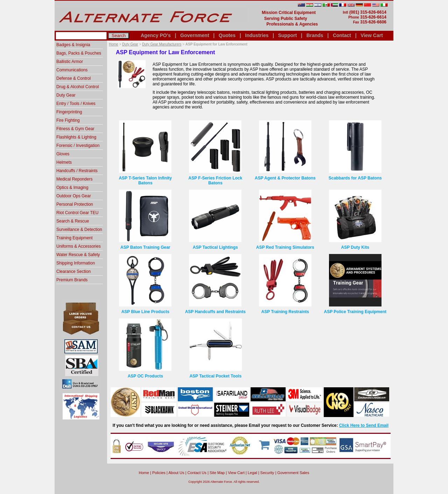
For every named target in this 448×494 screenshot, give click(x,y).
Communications (72, 70)
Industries (257, 35)
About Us (176, 473)
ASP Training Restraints (285, 312)
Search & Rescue (73, 221)
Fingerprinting (69, 112)
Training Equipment (75, 238)
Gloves (63, 154)
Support (287, 35)
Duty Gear (130, 44)
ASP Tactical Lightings (215, 247)
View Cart (372, 35)
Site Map (217, 473)
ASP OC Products (145, 376)
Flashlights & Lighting (76, 137)
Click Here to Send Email (364, 425)
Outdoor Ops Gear (74, 196)
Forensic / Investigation (78, 146)
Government (195, 35)
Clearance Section (73, 271)
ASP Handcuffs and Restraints (215, 312)
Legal (253, 473)
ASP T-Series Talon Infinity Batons (145, 181)
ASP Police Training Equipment (355, 312)
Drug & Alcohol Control (78, 87)
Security (267, 473)
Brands (315, 35)
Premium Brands (72, 280)
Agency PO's (156, 35)
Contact (342, 35)
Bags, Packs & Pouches (79, 53)
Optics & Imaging (72, 188)
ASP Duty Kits (355, 247)
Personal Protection (75, 204)
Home (114, 44)
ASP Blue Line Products (145, 312)
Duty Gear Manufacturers (162, 44)
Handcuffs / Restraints (77, 171)
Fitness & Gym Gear (75, 129)
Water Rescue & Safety (78, 255)
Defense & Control (73, 78)
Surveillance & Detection (79, 230)
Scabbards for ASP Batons (355, 178)
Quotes (227, 35)
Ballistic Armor (70, 62)
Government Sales (293, 473)
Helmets (64, 162)
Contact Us (197, 473)
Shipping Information (76, 263)
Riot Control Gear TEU (78, 213)
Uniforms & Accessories (79, 246)
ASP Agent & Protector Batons (285, 178)
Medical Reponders (74, 179)
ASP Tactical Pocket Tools (215, 376)
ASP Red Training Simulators (285, 247)
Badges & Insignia (73, 45)
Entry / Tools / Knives (76, 104)
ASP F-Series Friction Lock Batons (215, 181)
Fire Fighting (68, 120)
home (144, 473)
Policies (159, 473)
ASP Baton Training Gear (145, 247)
